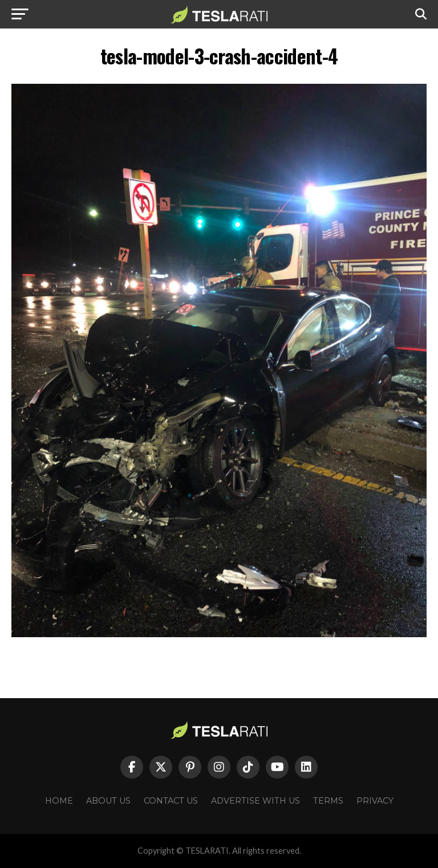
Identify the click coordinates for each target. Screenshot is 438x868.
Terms (328, 801)
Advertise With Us (255, 801)
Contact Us (171, 801)
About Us (108, 801)
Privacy (375, 801)
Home (59, 801)
